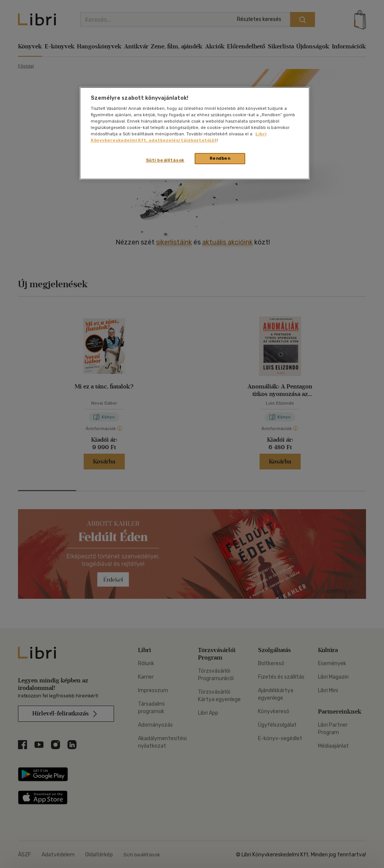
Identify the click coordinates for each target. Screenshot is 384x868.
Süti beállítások (165, 160)
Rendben (220, 158)
